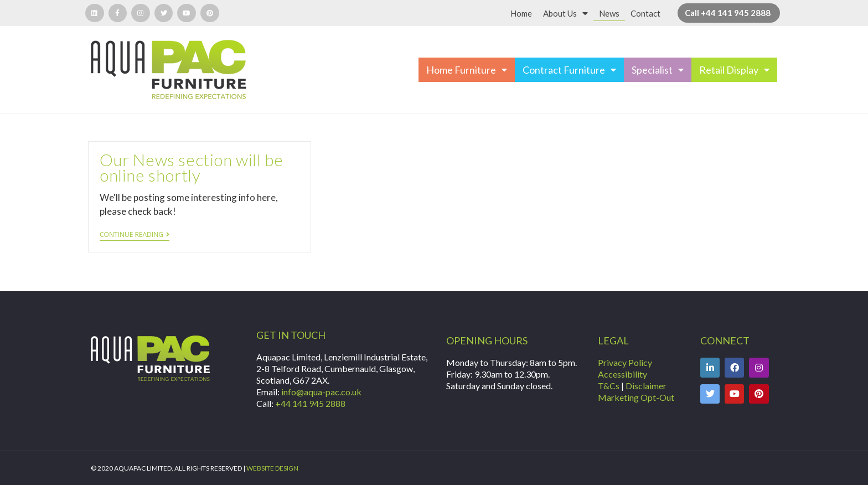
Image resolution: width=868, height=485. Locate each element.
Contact (645, 13)
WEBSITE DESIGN (272, 468)
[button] (729, 13)
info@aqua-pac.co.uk (321, 392)
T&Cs (609, 386)
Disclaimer (646, 386)
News (609, 13)
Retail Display (734, 70)
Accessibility (622, 374)
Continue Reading (135, 235)
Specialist (658, 70)
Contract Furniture (569, 70)
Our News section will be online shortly (191, 167)
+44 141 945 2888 (310, 403)
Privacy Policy (625, 362)
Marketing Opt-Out (636, 397)
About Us (565, 13)
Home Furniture (467, 70)
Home (521, 13)
